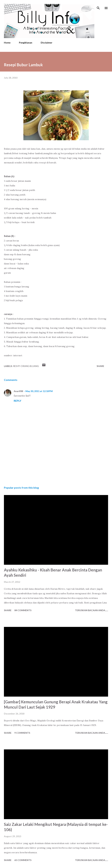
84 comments (23, 610)
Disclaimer (47, 43)
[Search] (98, 6)
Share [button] (100, 366)
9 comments (22, 733)
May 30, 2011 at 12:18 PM (39, 391)
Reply (17, 401)
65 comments (23, 860)
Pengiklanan (26, 43)
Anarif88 (18, 391)
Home (7, 43)
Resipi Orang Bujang (26, 366)
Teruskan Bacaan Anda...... (92, 610)
